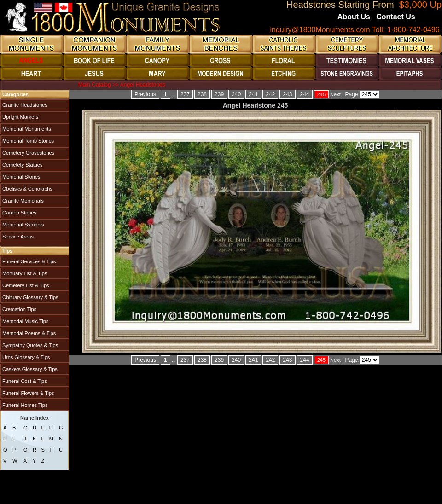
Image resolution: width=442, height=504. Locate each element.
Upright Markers (20, 117)
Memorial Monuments (26, 129)
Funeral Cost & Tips (24, 381)
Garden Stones (19, 213)
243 (287, 94)
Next (335, 94)
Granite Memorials (22, 201)
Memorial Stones (21, 177)
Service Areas (17, 237)
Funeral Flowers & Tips (28, 393)
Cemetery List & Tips (25, 285)
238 (202, 94)
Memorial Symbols (23, 225)
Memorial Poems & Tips (28, 333)
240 (236, 94)
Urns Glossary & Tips (25, 357)
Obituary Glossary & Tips (30, 297)
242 (270, 94)
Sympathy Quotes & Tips (29, 345)
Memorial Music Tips (25, 321)
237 (185, 94)
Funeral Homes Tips (24, 405)
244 (305, 94)
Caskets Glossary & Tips (29, 369)
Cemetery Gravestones (28, 153)
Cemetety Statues (22, 165)
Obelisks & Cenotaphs (27, 189)
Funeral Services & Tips (28, 261)
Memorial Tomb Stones (27, 141)
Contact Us (395, 17)
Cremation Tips (19, 309)
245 (321, 94)
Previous (145, 94)
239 (219, 94)
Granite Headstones (24, 105)
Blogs (428, 17)
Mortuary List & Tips (24, 273)
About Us (354, 17)
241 (253, 94)
